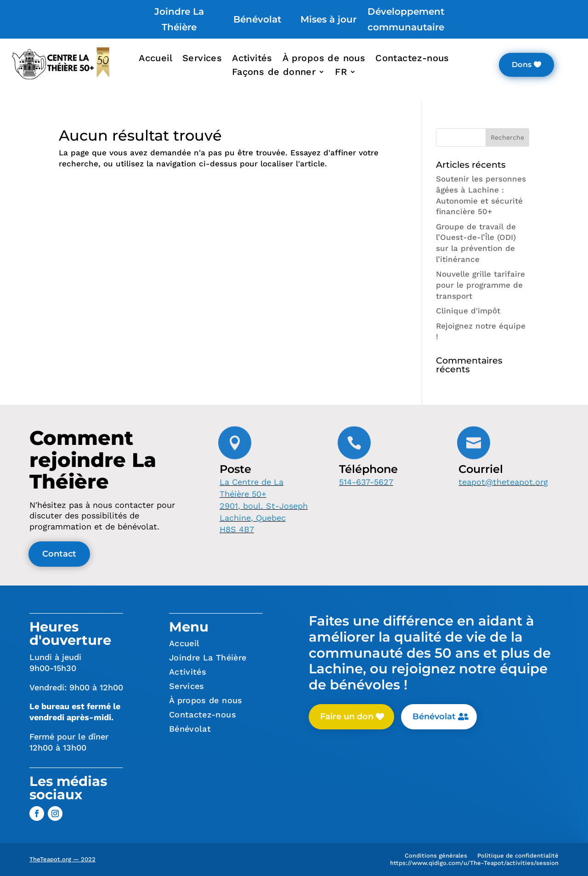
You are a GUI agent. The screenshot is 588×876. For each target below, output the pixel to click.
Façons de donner (274, 73)
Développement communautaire (406, 19)
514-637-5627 (366, 482)
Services (202, 59)
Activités (252, 59)
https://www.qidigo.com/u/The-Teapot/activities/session (474, 865)
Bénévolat (257, 19)
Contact (59, 554)
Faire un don (347, 717)
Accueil (155, 59)
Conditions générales (436, 857)
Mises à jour (328, 19)
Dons (522, 65)
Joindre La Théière (179, 19)
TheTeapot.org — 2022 (62, 859)
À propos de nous (324, 59)
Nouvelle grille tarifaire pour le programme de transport (481, 285)
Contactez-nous (412, 59)
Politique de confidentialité (518, 857)
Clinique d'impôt (468, 311)
